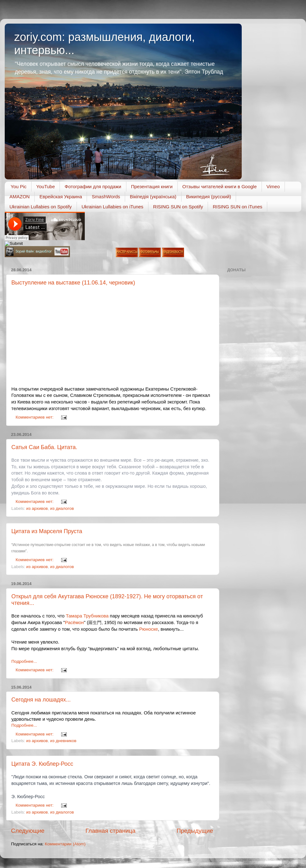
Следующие (28, 831)
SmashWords (106, 197)
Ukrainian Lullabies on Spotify (41, 207)
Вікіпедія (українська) (153, 197)
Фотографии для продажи (93, 186)
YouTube (46, 186)
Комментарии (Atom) (65, 844)
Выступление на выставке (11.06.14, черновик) (73, 283)
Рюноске (148, 629)
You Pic (19, 186)
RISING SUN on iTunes (237, 207)
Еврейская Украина (61, 197)
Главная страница (110, 831)
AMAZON (20, 197)
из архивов (37, 508)
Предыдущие (195, 831)
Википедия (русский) (209, 197)
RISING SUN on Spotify (178, 207)
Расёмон (74, 623)
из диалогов (62, 508)
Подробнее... (24, 661)
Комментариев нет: (35, 417)
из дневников (63, 741)
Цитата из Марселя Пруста (47, 531)
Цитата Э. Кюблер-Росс (42, 764)
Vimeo (273, 186)
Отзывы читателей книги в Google (220, 186)
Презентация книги (152, 186)
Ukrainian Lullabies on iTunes (113, 207)
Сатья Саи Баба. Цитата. (44, 447)
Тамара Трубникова (87, 616)
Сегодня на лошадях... (41, 700)
